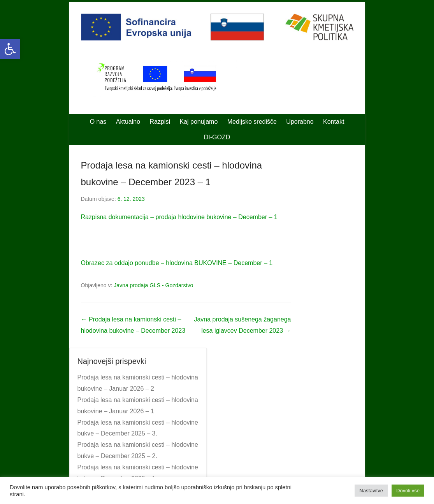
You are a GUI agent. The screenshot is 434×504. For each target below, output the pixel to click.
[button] (10, 49)
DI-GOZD (217, 137)
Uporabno (300, 122)
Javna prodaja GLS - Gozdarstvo (153, 285)
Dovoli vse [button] (408, 491)
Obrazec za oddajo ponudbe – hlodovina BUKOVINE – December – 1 (177, 263)
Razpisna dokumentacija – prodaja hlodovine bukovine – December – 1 (179, 217)
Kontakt (334, 122)
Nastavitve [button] (371, 491)
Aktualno (128, 122)
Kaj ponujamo (199, 122)
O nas (98, 122)
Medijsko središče (252, 122)
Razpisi (160, 122)
